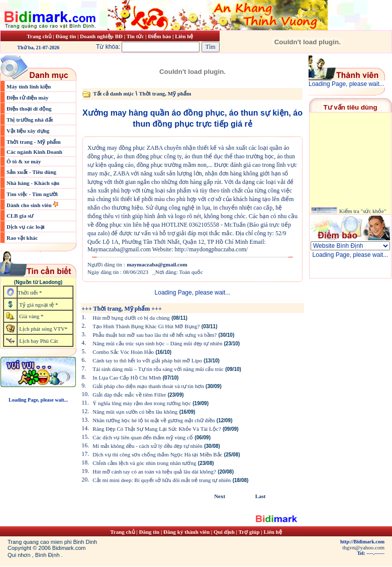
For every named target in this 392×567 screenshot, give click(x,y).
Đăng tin (66, 36)
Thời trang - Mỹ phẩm (34, 142)
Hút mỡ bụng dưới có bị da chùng (131, 318)
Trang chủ (39, 36)
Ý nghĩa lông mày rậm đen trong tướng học (142, 403)
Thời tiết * (30, 293)
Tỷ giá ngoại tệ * (38, 305)
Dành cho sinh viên (30, 205)
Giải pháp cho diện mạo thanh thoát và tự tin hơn (148, 386)
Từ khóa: (149, 47)
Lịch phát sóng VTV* (43, 329)
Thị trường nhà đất (30, 120)
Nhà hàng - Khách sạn (33, 183)
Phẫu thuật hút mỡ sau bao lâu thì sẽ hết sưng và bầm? (155, 335)
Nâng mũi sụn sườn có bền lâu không (135, 412)
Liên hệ (184, 36)
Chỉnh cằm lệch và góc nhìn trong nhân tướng (144, 463)
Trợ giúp (250, 532)
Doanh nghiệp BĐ (102, 36)
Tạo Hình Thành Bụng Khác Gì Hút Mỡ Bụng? (146, 326)
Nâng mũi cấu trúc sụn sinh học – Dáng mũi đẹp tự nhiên (157, 343)
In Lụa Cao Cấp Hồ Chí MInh (127, 377)
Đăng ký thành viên (186, 532)
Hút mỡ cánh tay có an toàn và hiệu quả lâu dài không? (154, 471)
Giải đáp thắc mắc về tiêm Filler (129, 395)
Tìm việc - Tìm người (32, 194)
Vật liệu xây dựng (28, 131)
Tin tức (136, 36)
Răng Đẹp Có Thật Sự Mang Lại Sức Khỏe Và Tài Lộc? (157, 429)
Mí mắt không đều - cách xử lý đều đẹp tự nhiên (148, 446)
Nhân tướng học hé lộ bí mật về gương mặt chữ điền (154, 420)
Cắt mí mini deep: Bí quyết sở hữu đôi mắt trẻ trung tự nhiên (162, 480)
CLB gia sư (20, 216)
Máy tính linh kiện (29, 86)
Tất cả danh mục (113, 93)
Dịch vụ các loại (26, 227)
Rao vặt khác (22, 238)
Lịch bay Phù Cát (38, 341)
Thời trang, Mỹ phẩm (165, 93)
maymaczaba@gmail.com (157, 264)
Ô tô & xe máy (24, 161)
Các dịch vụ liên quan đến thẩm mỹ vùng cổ (143, 437)
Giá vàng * (31, 316)
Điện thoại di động (29, 109)
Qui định (224, 532)
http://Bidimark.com (362, 542)
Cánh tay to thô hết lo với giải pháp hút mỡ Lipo (147, 360)
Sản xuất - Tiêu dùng (31, 172)
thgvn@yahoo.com (363, 547)
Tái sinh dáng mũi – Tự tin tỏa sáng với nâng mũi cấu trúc (158, 369)
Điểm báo (159, 36)
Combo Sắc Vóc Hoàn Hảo (123, 352)
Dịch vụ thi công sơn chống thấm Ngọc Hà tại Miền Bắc (157, 454)
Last (261, 496)
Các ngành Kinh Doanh (34, 152)
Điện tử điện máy (28, 98)
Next (220, 496)
